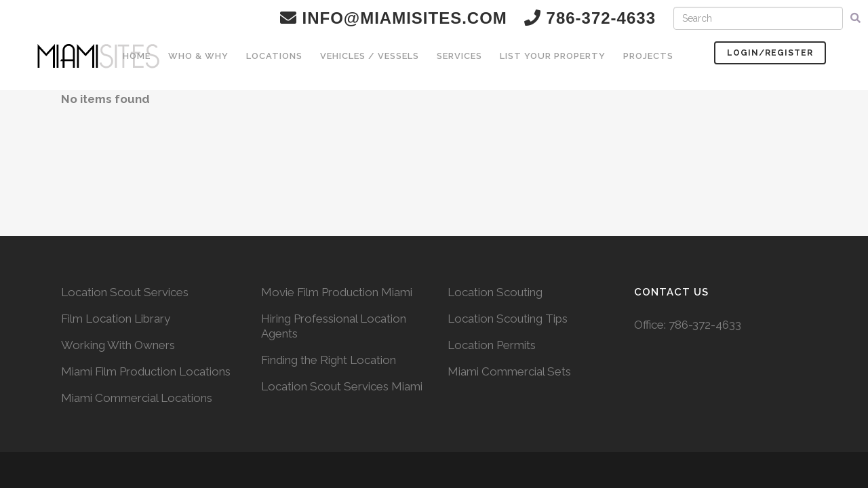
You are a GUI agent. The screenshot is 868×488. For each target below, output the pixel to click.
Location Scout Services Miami (342, 386)
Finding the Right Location (329, 360)
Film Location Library (116, 319)
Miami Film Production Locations (146, 371)
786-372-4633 (705, 325)
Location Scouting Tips (508, 319)
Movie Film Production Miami (337, 292)
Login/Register (770, 53)
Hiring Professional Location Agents (334, 326)
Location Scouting (495, 292)
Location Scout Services (125, 292)
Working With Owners (118, 345)
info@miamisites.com (394, 18)
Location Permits (492, 345)
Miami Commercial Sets (509, 371)
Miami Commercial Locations (137, 398)
